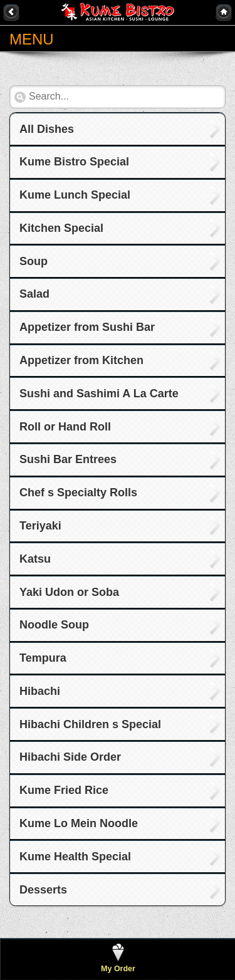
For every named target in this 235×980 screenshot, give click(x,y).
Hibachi (40, 691)
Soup (34, 261)
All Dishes (47, 129)
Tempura (43, 658)
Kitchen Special (61, 228)
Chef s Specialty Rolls (78, 493)
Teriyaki (40, 526)
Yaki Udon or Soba (69, 592)
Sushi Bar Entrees (68, 459)
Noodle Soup (54, 625)
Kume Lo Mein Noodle (79, 823)
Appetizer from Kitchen (81, 360)
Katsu (35, 559)
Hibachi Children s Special (90, 724)
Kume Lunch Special (75, 195)
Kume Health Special (75, 857)
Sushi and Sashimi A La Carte (99, 394)
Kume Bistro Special (74, 162)
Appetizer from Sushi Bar (87, 327)
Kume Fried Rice (64, 790)
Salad (34, 294)
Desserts (43, 890)
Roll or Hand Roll (65, 427)
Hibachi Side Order (70, 757)
